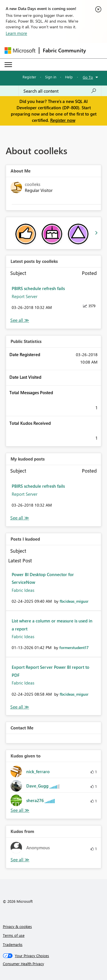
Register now (63, 120)
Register (29, 77)
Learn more (16, 33)
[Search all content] (60, 91)
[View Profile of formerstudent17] (74, 647)
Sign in (51, 77)
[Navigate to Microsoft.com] (20, 50)
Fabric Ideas (23, 590)
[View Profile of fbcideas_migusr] (74, 601)
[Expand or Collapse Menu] (8, 65)
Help (69, 77)
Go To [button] (88, 77)
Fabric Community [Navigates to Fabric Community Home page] (64, 50)
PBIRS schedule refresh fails (38, 288)
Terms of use (14, 935)
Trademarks (13, 944)
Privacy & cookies (17, 926)
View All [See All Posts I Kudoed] (20, 707)
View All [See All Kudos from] (20, 860)
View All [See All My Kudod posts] (20, 518)
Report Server (25, 296)
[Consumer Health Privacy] (54, 964)
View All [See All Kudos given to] (20, 810)
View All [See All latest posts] (20, 320)
